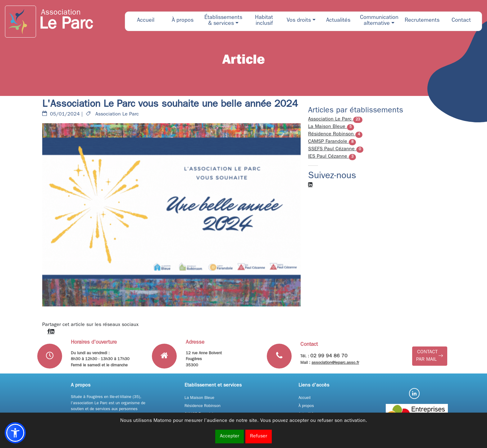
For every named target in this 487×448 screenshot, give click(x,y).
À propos (306, 406)
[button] (223, 21)
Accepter (230, 437)
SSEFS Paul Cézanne (336, 149)
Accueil (305, 398)
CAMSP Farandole (332, 142)
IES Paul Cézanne (332, 157)
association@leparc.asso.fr (335, 363)
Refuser (259, 437)
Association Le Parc (335, 120)
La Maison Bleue (331, 127)
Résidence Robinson (335, 134)
